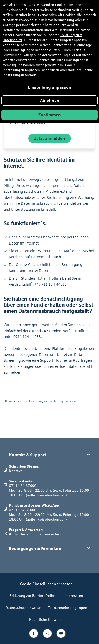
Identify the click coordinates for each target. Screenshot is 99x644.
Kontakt (15, 471)
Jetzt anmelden (50, 138)
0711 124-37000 (23, 485)
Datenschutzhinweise (23, 607)
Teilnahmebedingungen (68, 607)
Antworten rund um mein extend (36, 534)
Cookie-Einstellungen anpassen (46, 584)
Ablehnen (50, 100)
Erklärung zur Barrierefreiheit (34, 596)
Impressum (74, 596)
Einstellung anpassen (49, 87)
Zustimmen (50, 115)
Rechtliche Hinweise (46, 619)
